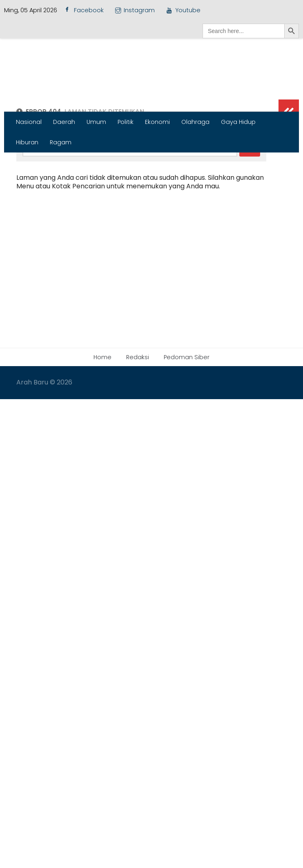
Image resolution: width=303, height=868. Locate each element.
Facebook (83, 10)
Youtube (183, 10)
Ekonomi (157, 122)
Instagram (135, 10)
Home (102, 489)
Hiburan (27, 142)
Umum (96, 122)
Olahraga (195, 122)
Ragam (61, 142)
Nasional (29, 122)
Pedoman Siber (187, 489)
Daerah (64, 122)
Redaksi (138, 489)
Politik (126, 122)
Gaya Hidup (238, 122)
